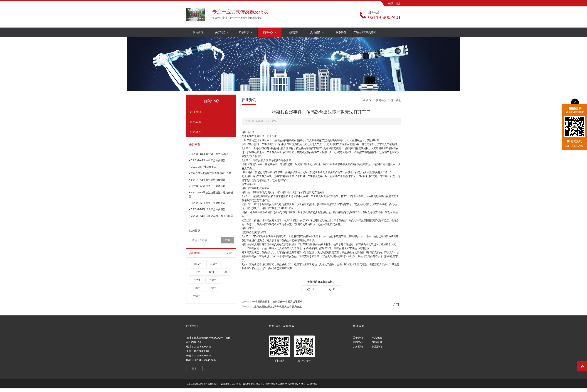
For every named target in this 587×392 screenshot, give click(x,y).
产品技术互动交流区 (365, 32)
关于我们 (222, 32)
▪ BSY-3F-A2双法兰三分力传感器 (207, 160)
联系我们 (341, 32)
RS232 (197, 280)
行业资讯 (196, 112)
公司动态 (196, 132)
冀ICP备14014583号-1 (254, 384)
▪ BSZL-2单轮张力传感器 (203, 167)
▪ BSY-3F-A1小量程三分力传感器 (207, 180)
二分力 (214, 264)
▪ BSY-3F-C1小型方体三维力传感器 (209, 154)
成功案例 (293, 32)
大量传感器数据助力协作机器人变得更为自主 (277, 307)
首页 (369, 100)
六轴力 (213, 280)
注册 (398, 3)
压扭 (225, 272)
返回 (396, 305)
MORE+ (230, 253)
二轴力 (197, 296)
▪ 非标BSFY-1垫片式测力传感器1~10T (210, 173)
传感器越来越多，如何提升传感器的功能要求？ (279, 302)
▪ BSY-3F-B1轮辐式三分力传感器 (207, 209)
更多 (194, 369)
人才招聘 (317, 32)
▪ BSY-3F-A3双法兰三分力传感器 (207, 186)
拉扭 (211, 272)
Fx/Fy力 (197, 264)
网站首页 (198, 32)
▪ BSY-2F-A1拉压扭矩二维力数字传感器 (211, 216)
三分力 (197, 272)
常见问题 (196, 122)
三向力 (197, 288)
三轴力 (213, 288)
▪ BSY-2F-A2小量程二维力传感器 (207, 203)
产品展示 (246, 32)
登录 (391, 3)
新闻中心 (269, 32)
